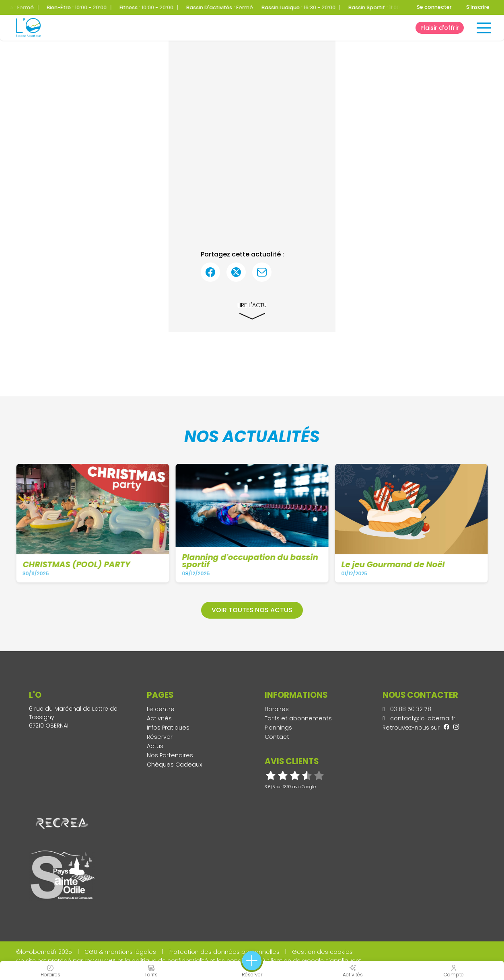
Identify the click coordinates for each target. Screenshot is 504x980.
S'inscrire (478, 7)
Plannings (278, 728)
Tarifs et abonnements (298, 718)
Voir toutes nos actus (252, 610)
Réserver (160, 737)
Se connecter (434, 7)
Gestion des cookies (322, 952)
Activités (159, 718)
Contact (277, 737)
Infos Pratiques (168, 728)
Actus (155, 746)
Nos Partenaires (170, 755)
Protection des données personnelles (224, 952)
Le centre (161, 709)
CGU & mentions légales (120, 952)
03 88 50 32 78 (407, 709)
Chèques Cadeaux (175, 765)
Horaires (277, 709)
